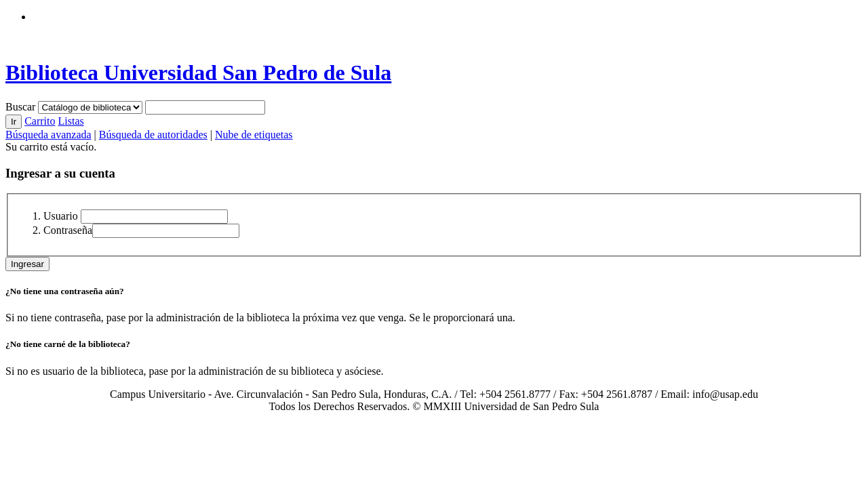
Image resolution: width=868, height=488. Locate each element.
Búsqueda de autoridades (153, 135)
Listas (71, 121)
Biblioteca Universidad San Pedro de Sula (198, 73)
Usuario (61, 216)
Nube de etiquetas (254, 135)
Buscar (22, 107)
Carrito (40, 121)
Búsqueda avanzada (48, 135)
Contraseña (68, 230)
